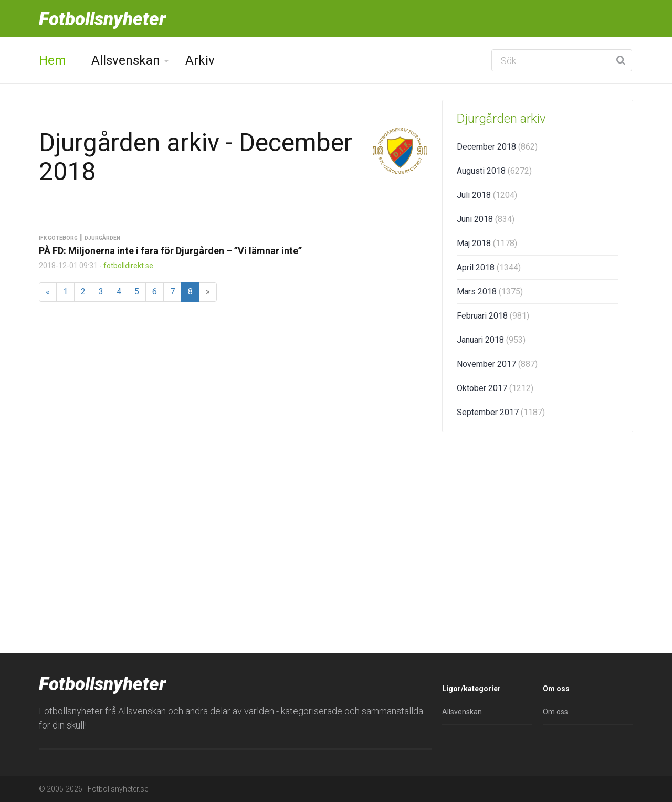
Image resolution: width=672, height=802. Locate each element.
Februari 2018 (493, 316)
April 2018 (489, 267)
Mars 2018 (490, 292)
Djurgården (102, 238)
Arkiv (200, 60)
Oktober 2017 (495, 388)
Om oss (555, 712)
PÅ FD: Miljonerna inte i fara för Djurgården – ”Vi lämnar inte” (170, 251)
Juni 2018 (486, 219)
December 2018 (497, 147)
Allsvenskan (126, 60)
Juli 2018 (487, 195)
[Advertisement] (538, 522)
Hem (52, 60)
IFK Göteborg (58, 238)
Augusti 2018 (494, 171)
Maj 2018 (487, 243)
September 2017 (501, 412)
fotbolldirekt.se (128, 266)
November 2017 (497, 364)
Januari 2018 (491, 340)
